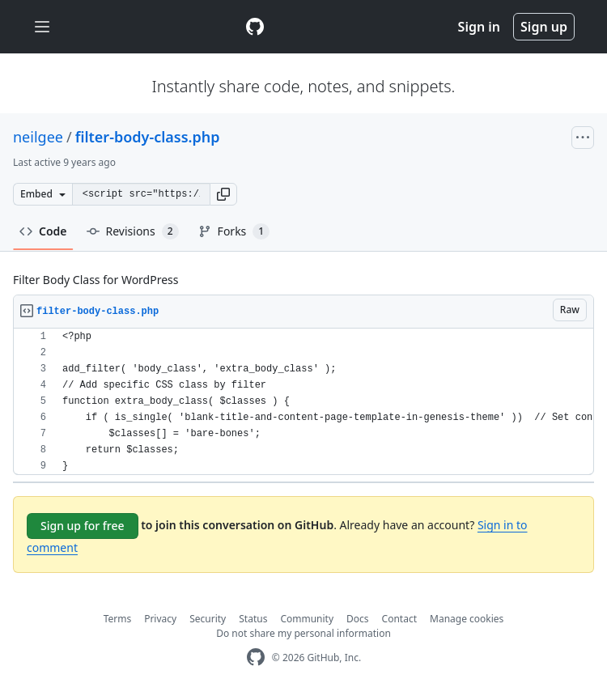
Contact (399, 619)
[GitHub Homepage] (256, 658)
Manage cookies (467, 619)
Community (307, 619)
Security (208, 619)
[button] (223, 194)
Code (43, 231)
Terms (118, 619)
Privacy (160, 619)
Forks (234, 231)
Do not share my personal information (303, 633)
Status (253, 619)
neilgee (38, 137)
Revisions (133, 231)
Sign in (479, 27)
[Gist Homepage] (255, 27)
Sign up (544, 27)
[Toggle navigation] (42, 27)
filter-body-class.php (148, 137)
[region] (303, 402)
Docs (358, 619)
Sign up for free (83, 526)
